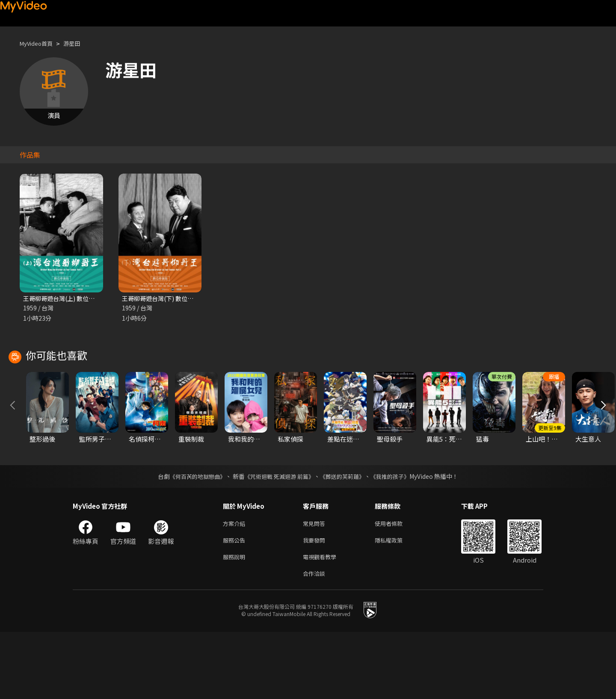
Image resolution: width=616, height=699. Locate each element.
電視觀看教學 (322, 622)
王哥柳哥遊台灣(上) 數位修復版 (68, 299)
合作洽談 (316, 640)
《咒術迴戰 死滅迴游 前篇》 (278, 538)
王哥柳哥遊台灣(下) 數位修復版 (167, 299)
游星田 (79, 43)
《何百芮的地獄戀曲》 (192, 538)
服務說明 (236, 622)
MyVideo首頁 (39, 43)
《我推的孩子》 (397, 538)
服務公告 (236, 604)
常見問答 (316, 586)
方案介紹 (236, 586)
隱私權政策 (396, 604)
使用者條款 (396, 586)
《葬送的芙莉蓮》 (346, 538)
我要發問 (316, 604)
